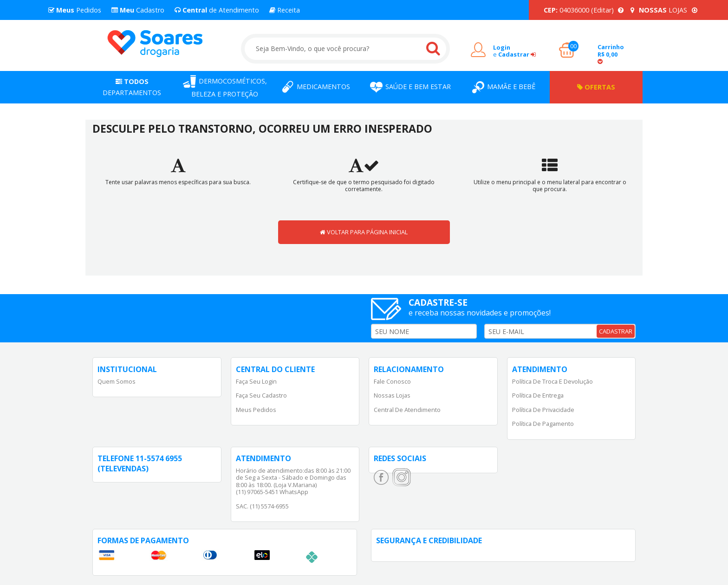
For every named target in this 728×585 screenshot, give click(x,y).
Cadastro (138, 10)
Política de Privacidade (543, 410)
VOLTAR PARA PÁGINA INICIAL (364, 232)
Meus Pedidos (256, 410)
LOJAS (664, 10)
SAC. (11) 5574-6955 (262, 506)
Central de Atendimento (407, 410)
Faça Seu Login (256, 381)
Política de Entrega (538, 395)
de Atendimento (217, 10)
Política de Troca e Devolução (552, 381)
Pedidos (75, 10)
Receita (285, 10)
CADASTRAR (616, 331)
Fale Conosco (392, 381)
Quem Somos (117, 381)
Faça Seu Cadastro (261, 395)
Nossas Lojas (392, 395)
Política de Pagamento (543, 424)
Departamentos (132, 87)
